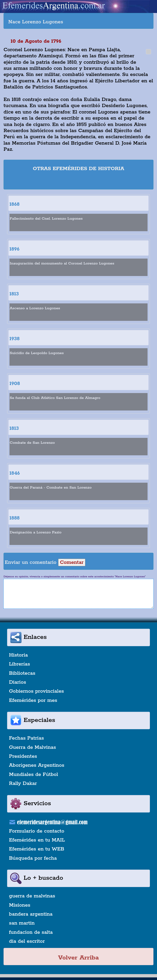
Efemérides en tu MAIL (37, 840)
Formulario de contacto (37, 831)
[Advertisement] (78, 181)
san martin (22, 923)
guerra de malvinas (32, 896)
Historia (18, 655)
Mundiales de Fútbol (33, 775)
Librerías (20, 664)
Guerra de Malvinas (33, 747)
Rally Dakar (23, 783)
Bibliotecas (22, 673)
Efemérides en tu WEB (37, 849)
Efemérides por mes (33, 700)
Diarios (17, 682)
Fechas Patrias (26, 738)
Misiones (20, 905)
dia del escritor (27, 941)
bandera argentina (31, 914)
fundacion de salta (31, 932)
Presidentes (23, 756)
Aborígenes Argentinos (37, 765)
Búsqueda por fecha (33, 858)
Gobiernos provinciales (36, 691)
